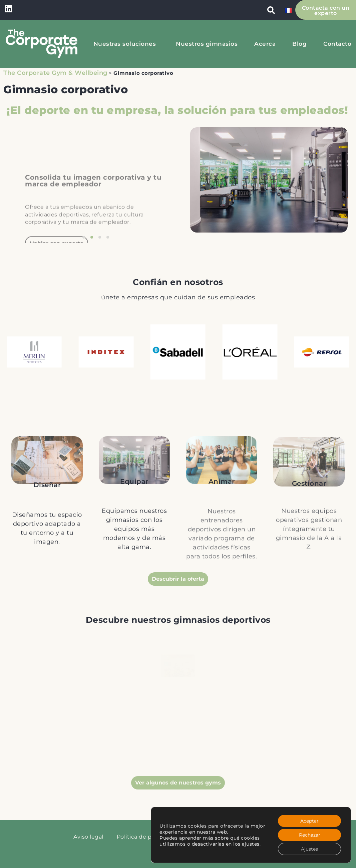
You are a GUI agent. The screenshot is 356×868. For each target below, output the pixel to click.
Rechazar (310, 835)
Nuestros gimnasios (207, 44)
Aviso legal (88, 837)
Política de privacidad (147, 837)
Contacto (337, 44)
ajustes (251, 844)
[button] (271, 10)
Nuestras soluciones (126, 44)
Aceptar (309, 821)
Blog (299, 44)
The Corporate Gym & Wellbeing (55, 73)
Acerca (265, 44)
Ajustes (309, 849)
